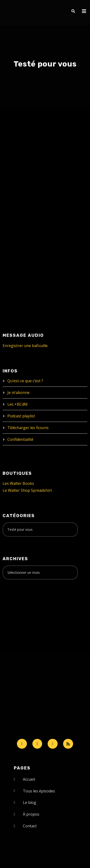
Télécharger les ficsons (28, 428)
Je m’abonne (18, 393)
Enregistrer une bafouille (25, 346)
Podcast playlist (21, 416)
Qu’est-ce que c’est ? (25, 381)
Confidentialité (20, 439)
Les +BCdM (17, 404)
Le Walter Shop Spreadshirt (27, 490)
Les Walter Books (18, 483)
